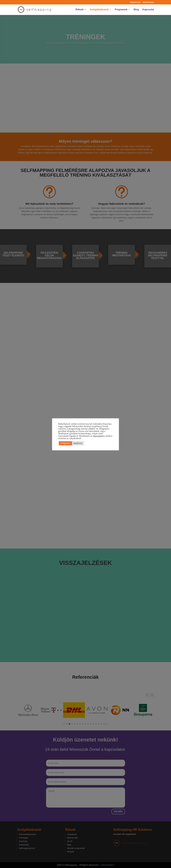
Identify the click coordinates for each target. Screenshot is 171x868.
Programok (121, 10)
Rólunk (80, 10)
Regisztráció (135, 2)
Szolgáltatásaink (99, 10)
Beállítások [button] (78, 443)
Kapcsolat (148, 10)
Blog (136, 10)
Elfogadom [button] (65, 443)
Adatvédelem (99, 436)
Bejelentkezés (148, 2)
